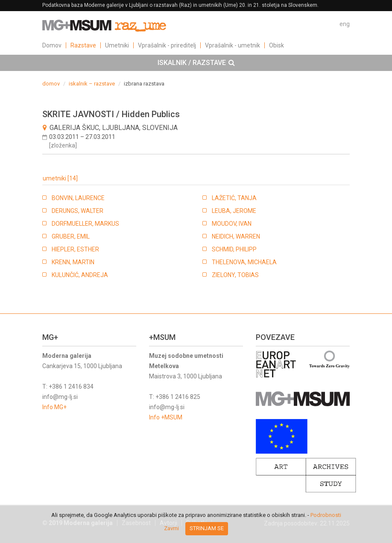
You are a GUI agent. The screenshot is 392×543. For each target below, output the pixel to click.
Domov (52, 45)
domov (51, 84)
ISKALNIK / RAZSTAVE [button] (196, 63)
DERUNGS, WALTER (78, 211)
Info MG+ (54, 407)
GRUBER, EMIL (71, 236)
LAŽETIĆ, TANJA (234, 198)
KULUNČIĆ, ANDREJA (80, 275)
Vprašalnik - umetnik (233, 45)
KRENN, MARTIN (73, 262)
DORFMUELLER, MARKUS (85, 224)
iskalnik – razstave (92, 84)
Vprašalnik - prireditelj (167, 45)
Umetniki (117, 45)
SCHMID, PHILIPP (234, 249)
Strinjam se (207, 528)
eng (345, 24)
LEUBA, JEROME (234, 211)
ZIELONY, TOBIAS (235, 275)
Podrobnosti (326, 515)
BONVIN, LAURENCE (78, 198)
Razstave (83, 45)
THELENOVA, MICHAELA (244, 262)
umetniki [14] (60, 178)
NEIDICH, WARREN (236, 236)
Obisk (276, 45)
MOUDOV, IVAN (232, 224)
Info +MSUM (166, 417)
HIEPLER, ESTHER (75, 249)
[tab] (196, 63)
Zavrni (171, 528)
